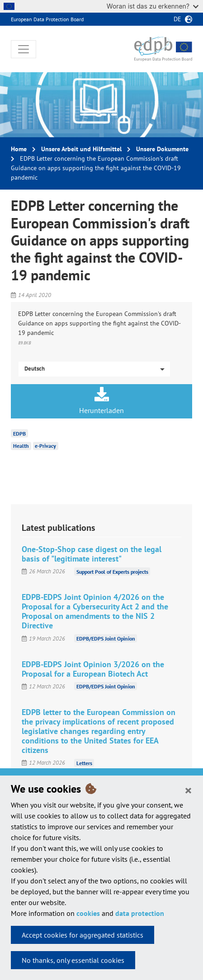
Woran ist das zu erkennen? (153, 6)
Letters (84, 763)
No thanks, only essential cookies (73, 960)
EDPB (19, 433)
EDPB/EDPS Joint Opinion (106, 639)
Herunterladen (101, 401)
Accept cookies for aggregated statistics (83, 935)
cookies (88, 913)
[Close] (188, 790)
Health (21, 446)
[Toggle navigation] (24, 49)
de (177, 19)
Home (19, 149)
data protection (140, 913)
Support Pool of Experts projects (112, 571)
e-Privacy (45, 446)
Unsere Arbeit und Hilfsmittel (81, 149)
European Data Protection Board (47, 19)
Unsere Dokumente (162, 149)
